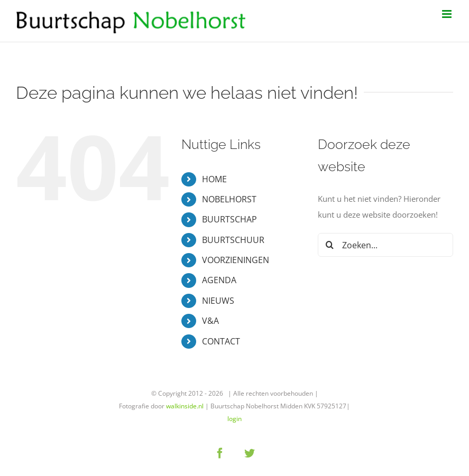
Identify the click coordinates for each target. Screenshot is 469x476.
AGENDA (219, 280)
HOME (214, 179)
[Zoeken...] (385, 245)
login (234, 419)
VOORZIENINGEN (236, 260)
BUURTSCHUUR (233, 240)
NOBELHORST (229, 199)
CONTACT (221, 341)
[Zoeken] (330, 245)
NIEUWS (218, 301)
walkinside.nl (185, 406)
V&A (210, 321)
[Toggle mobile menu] (448, 14)
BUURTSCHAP (229, 219)
